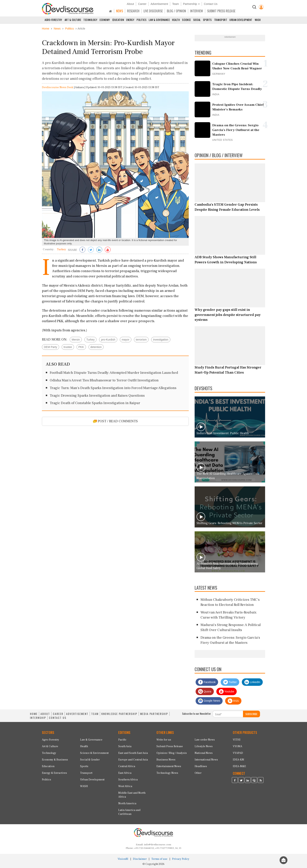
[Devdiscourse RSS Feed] (261, 781)
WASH (258, 20)
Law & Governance (159, 20)
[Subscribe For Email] (228, 714)
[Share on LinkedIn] (99, 250)
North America (127, 803)
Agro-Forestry (53, 20)
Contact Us (211, 4)
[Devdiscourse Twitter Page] (241, 781)
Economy (105, 20)
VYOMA (237, 746)
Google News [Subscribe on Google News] (209, 701)
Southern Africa (128, 780)
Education (118, 20)
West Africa (125, 786)
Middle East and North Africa (132, 795)
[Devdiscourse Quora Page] (254, 781)
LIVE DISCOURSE (153, 11)
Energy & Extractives (54, 773)
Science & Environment (94, 753)
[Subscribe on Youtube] (108, 250)
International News (206, 760)
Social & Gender (90, 760)
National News (204, 753)
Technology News (167, 773)
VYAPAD (238, 753)
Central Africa (127, 766)
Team (175, 4)
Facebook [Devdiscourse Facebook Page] (207, 682)
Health (176, 20)
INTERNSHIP (38, 718)
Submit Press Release (170, 746)
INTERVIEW (197, 11)
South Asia (125, 746)
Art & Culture (73, 20)
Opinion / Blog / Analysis (172, 753)
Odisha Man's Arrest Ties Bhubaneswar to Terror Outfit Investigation (104, 380)
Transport (221, 20)
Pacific (122, 740)
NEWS (120, 11)
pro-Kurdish (108, 340)
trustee (68, 347)
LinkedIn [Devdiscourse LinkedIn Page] (252, 682)
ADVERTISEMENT (77, 714)
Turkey (90, 340)
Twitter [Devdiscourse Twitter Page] (230, 682)
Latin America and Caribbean (129, 812)
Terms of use (159, 859)
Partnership (191, 4)
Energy (130, 20)
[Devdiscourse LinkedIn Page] (248, 781)
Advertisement (159, 4)
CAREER (58, 714)
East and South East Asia (133, 753)
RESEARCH (133, 11)
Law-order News (205, 740)
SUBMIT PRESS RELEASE (221, 11)
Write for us (164, 740)
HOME (34, 714)
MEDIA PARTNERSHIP (154, 714)
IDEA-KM (238, 760)
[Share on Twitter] (91, 250)
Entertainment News (169, 766)
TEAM (95, 714)
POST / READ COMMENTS (115, 421)
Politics (142, 20)
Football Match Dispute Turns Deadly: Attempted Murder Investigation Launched (114, 373)
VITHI (237, 740)
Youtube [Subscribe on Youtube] (227, 691)
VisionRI (123, 859)
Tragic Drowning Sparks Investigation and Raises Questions (97, 396)
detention (96, 347)
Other (198, 773)
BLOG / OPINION (176, 11)
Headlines (201, 766)
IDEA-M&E (239, 766)
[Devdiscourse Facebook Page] (235, 781)
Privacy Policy (181, 859)
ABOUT (45, 714)
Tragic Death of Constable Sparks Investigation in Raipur (95, 403)
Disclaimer (140, 859)
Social (197, 20)
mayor (126, 340)
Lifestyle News (204, 746)
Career (142, 4)
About (130, 4)
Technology (90, 20)
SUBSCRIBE (251, 714)
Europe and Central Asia (133, 760)
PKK (81, 347)
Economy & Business (55, 760)
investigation (161, 340)
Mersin (76, 340)
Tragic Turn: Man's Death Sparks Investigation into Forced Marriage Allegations (113, 388)
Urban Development (241, 20)
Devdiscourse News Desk (58, 87)
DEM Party (51, 347)
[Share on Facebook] (82, 250)
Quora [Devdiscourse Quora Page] (205, 691)
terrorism (141, 340)
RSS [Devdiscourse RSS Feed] (233, 701)
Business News (166, 760)
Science (186, 20)
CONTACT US (58, 718)
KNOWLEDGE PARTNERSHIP (119, 714)
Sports (207, 20)
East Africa (125, 773)
